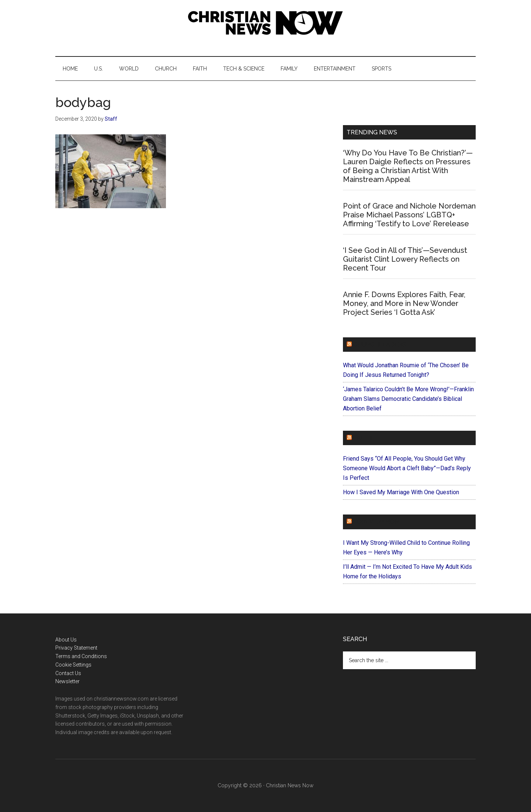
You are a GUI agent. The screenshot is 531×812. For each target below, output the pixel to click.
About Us (66, 640)
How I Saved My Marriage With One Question (401, 492)
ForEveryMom (376, 522)
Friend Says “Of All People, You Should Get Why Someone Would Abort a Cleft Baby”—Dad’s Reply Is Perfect (407, 468)
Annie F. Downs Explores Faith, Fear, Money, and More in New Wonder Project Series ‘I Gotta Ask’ (404, 303)
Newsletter (67, 681)
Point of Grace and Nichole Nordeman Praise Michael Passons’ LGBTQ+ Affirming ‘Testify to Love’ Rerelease (409, 215)
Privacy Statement (76, 648)
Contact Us (68, 673)
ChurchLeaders (380, 345)
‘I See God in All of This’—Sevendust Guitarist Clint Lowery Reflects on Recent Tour (405, 259)
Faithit (365, 438)
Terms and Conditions (81, 656)
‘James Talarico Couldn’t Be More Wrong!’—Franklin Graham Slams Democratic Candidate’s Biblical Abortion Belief (408, 399)
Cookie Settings (73, 665)
